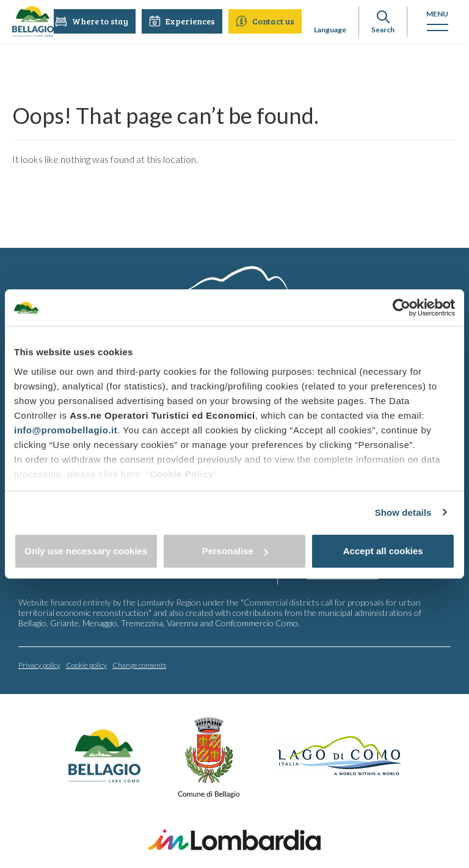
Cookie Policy (182, 474)
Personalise (235, 551)
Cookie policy (86, 664)
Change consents (139, 664)
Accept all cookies (383, 551)
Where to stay (92, 21)
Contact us (266, 21)
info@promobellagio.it (66, 430)
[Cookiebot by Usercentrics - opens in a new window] (402, 308)
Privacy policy (39, 664)
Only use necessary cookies (86, 551)
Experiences (183, 21)
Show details (403, 512)
